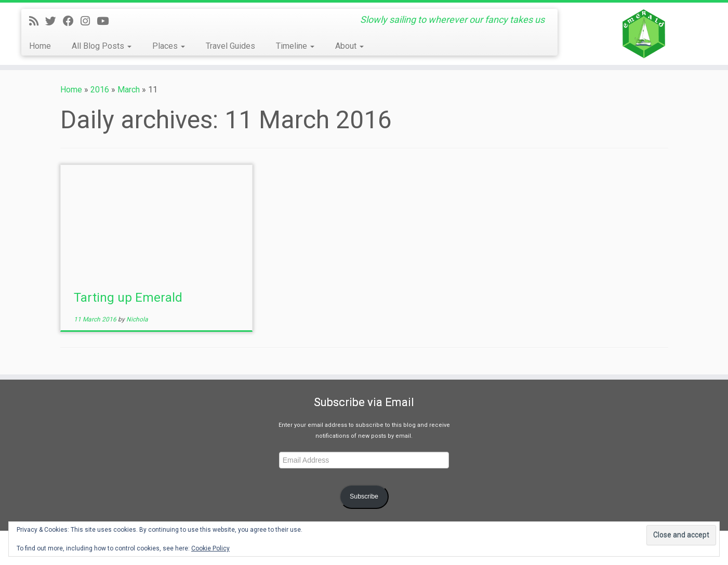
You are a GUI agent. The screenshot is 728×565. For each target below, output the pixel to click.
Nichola (137, 319)
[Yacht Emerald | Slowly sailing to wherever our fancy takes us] (644, 34)
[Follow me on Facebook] (72, 21)
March (129, 90)
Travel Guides (230, 46)
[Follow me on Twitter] (54, 21)
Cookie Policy (210, 548)
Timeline (295, 46)
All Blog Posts (102, 46)
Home (40, 46)
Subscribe (364, 496)
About (349, 46)
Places (169, 46)
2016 (100, 90)
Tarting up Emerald (128, 298)
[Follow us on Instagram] (89, 21)
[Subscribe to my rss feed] (37, 21)
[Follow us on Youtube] (106, 21)
